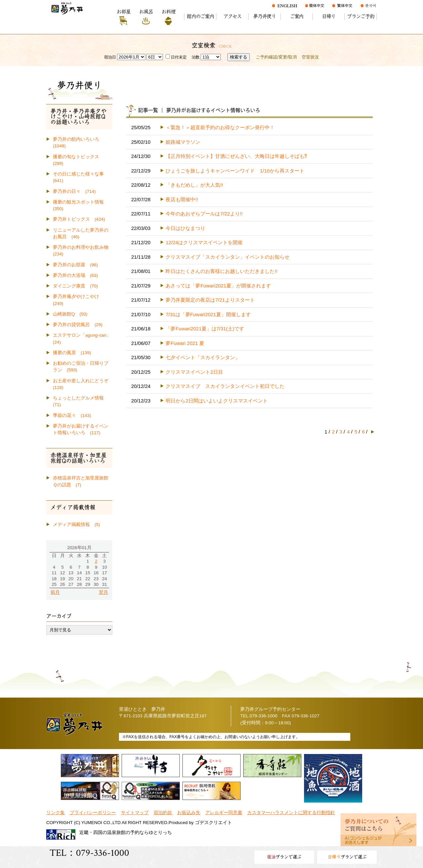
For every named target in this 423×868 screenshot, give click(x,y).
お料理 (168, 12)
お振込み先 (189, 813)
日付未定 (176, 57)
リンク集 (56, 813)
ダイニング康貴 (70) (75, 286)
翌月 (103, 592)
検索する (239, 57)
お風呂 (146, 12)
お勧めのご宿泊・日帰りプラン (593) (81, 367)
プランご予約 (361, 16)
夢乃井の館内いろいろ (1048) (78, 143)
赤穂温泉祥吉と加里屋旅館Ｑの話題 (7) (81, 481)
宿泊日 (110, 57)
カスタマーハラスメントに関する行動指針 (291, 813)
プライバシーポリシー (93, 813)
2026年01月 (79, 548)
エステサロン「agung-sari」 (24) (83, 339)
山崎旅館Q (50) (70, 314)
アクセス (232, 16)
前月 (55, 592)
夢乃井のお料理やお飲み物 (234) (83, 251)
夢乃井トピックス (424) (79, 219)
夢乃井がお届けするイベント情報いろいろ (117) (81, 429)
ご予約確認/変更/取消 (276, 57)
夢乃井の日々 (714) (74, 191)
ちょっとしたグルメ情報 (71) (81, 401)
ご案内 (297, 16)
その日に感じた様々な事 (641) (81, 177)
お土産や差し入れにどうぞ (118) (83, 384)
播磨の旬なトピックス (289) (78, 160)
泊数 (196, 57)
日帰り (329, 16)
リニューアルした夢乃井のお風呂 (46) (81, 233)
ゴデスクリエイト (213, 823)
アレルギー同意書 (224, 813)
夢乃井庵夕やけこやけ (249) (78, 300)
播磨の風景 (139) (72, 353)
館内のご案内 (200, 16)
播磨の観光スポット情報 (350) (81, 205)
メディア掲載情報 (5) (77, 525)
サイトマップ (135, 813)
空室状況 (310, 57)
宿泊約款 (163, 813)
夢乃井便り (265, 16)
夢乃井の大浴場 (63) (75, 275)
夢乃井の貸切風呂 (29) (78, 325)
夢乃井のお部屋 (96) (75, 265)
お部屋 (123, 12)
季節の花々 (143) (72, 415)
